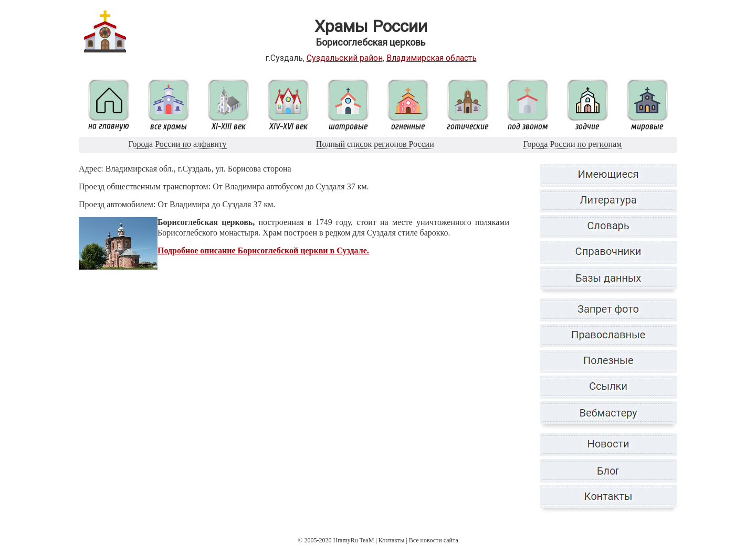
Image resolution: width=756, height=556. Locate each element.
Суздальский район (345, 58)
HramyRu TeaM (353, 540)
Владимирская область (432, 58)
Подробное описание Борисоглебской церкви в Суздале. (263, 250)
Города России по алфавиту (178, 144)
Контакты (392, 540)
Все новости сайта (434, 540)
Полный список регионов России (375, 144)
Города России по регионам (573, 144)
